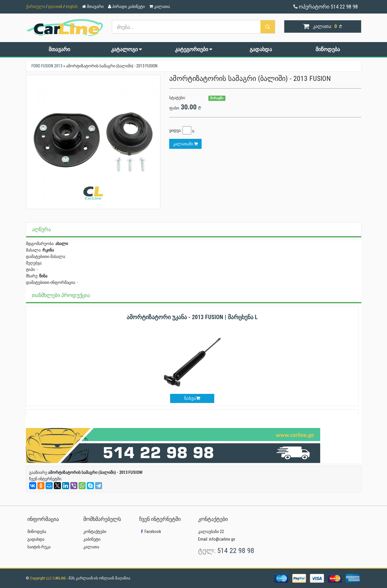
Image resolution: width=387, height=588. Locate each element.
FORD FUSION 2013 (47, 66)
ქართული (35, 6)
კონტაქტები (95, 532)
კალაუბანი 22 (211, 532)
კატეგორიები (193, 49)
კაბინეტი (92, 539)
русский (55, 6)
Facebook (150, 532)
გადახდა (261, 49)
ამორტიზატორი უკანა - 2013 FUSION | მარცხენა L (192, 317)
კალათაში (185, 144)
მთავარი (59, 49)
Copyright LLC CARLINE (48, 578)
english (72, 6)
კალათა (91, 547)
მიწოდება (328, 49)
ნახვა (192, 398)
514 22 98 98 (236, 551)
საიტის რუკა (39, 547)
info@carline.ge (222, 539)
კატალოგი (126, 49)
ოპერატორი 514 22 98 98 (326, 7)
